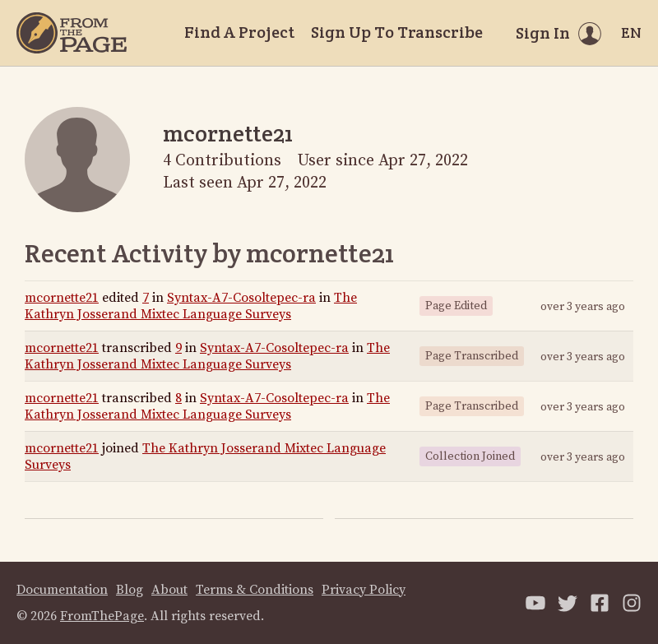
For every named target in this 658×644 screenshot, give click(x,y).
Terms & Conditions (255, 590)
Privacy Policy (364, 590)
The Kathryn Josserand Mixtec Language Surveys (191, 306)
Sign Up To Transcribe (397, 32)
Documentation (62, 590)
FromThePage (102, 616)
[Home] (72, 33)
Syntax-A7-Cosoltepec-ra (241, 298)
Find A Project (239, 32)
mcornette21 (62, 298)
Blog (130, 590)
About (169, 590)
